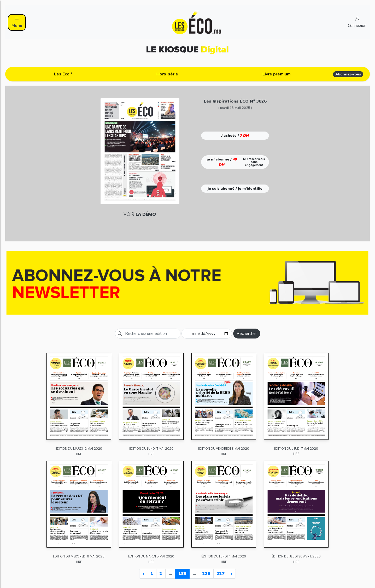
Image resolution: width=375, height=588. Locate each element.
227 (221, 574)
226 (206, 574)
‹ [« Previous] (143, 574)
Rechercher (247, 334)
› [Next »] (232, 574)
